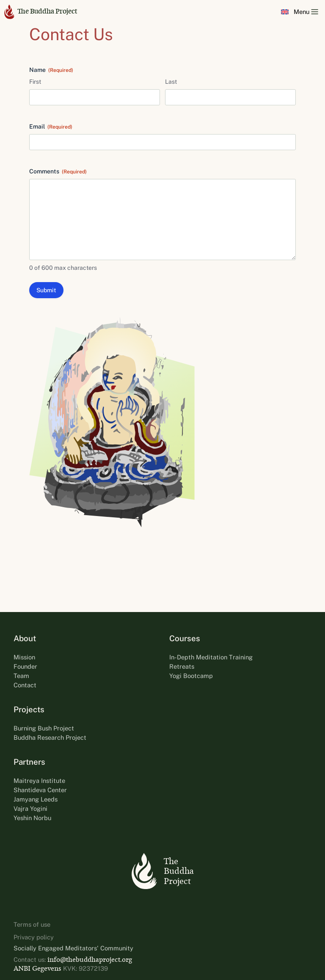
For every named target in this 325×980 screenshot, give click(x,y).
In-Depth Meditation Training (211, 657)
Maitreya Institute (39, 781)
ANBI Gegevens (37, 968)
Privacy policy (34, 937)
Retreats (182, 666)
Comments (58, 172)
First (35, 82)
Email (51, 127)
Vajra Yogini (30, 808)
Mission (24, 657)
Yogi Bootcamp (191, 676)
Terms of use (32, 924)
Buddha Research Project (50, 737)
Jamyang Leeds (36, 799)
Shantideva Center (40, 790)
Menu (306, 12)
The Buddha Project (41, 12)
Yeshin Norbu (32, 818)
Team (21, 676)
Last (171, 82)
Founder (25, 666)
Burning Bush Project (44, 728)
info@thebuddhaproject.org (90, 959)
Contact (25, 685)
